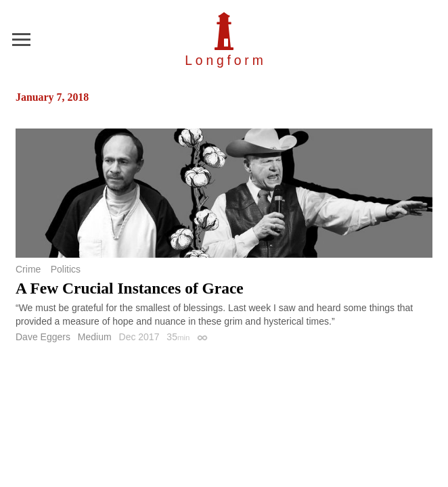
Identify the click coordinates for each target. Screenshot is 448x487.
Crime (28, 269)
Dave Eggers (43, 337)
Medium (95, 337)
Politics (66, 269)
